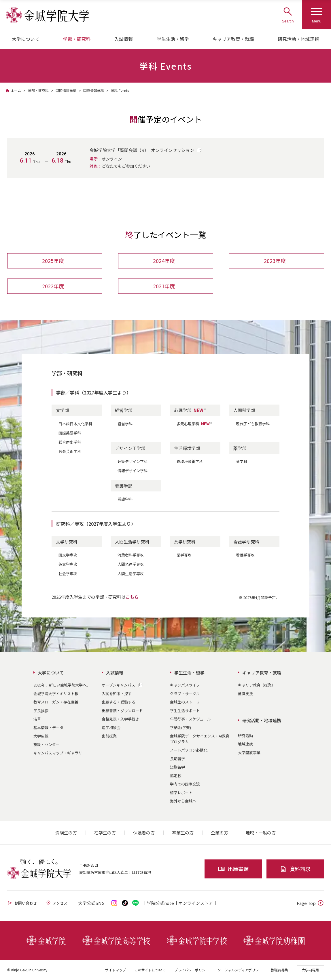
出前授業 (109, 736)
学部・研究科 (38, 90)
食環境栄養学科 (190, 461)
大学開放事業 (249, 753)
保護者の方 (144, 833)
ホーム (16, 90)
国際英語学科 (70, 433)
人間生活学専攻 (131, 574)
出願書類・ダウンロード (122, 711)
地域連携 (245, 744)
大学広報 (41, 736)
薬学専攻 (184, 555)
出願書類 (233, 869)
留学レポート (181, 793)
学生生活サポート (185, 711)
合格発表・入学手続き (120, 719)
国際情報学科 (94, 90)
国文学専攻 (68, 555)
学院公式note (160, 903)
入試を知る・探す (117, 694)
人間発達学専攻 (131, 564)
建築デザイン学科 (133, 461)
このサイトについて (150, 970)
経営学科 (125, 424)
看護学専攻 (245, 555)
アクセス (56, 903)
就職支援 (245, 694)
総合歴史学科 (70, 442)
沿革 (37, 719)
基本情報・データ (48, 728)
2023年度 (275, 261)
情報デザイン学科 (133, 471)
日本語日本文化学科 (75, 424)
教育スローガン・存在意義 (56, 702)
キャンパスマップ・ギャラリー (60, 753)
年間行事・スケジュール (190, 719)
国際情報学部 (66, 90)
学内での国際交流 (185, 784)
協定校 (176, 776)
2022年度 (53, 286)
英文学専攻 (68, 564)
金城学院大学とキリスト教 (56, 694)
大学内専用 (310, 970)
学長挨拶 (41, 711)
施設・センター (47, 744)
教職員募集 (279, 970)
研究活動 (245, 736)
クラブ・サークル (185, 694)
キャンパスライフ (185, 685)
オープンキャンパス (118, 685)
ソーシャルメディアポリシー (240, 970)
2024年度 (164, 261)
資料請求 (295, 869)
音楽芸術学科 (70, 451)
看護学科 (125, 499)
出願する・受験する (119, 702)
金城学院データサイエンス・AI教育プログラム (200, 739)
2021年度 (164, 286)
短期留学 (177, 767)
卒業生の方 (183, 833)
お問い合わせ (22, 903)
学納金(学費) (180, 728)
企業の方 (220, 833)
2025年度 (53, 261)
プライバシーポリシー (192, 970)
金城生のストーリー (187, 702)
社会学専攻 (68, 574)
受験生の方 (66, 833)
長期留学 (177, 759)
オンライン (196, 903)
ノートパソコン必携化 (189, 750)
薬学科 (242, 461)
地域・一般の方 (261, 833)
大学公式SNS (91, 903)
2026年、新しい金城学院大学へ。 (62, 685)
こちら (132, 597)
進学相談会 (111, 728)
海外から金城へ (183, 801)
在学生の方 (105, 833)
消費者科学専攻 (131, 555)
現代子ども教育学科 (253, 424)
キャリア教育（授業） (257, 685)
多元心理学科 (194, 424)
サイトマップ (116, 970)
